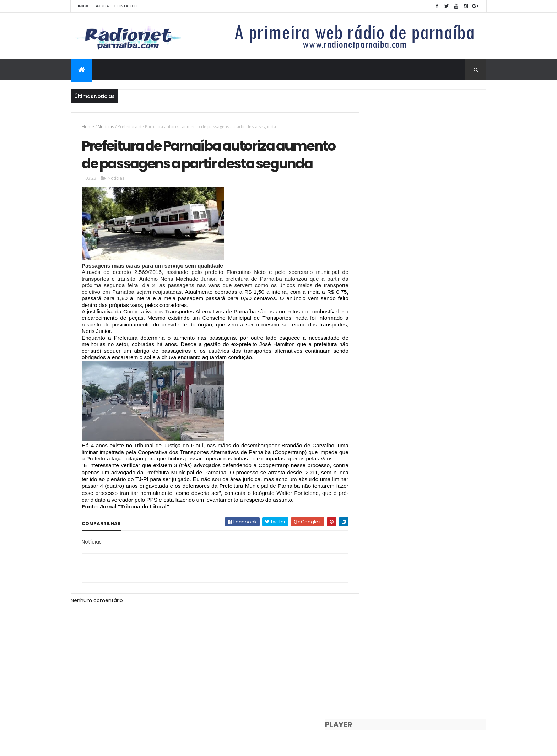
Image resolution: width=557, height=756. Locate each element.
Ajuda (102, 6)
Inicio (84, 6)
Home (88, 127)
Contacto (126, 6)
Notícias (106, 127)
